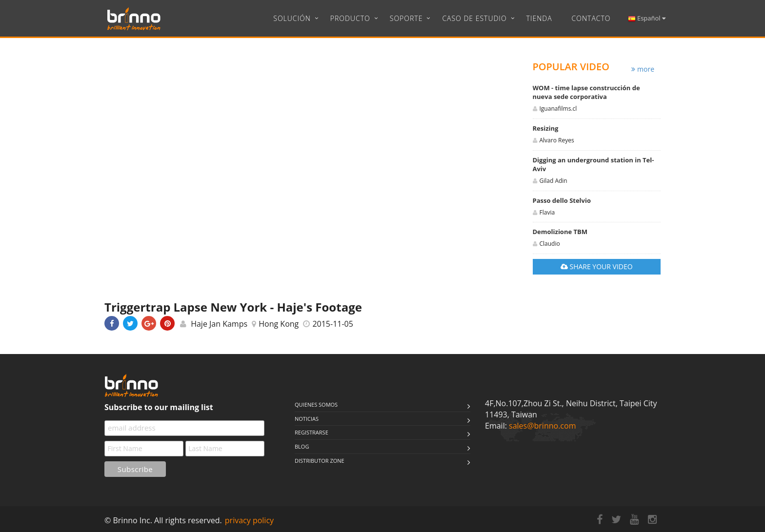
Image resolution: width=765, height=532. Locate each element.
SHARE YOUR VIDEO (597, 266)
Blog (302, 446)
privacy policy (249, 520)
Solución (292, 18)
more (643, 69)
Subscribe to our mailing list (159, 407)
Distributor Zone (320, 461)
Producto (350, 18)
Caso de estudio (474, 18)
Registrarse (312, 432)
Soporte (406, 18)
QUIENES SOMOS (316, 404)
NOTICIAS (307, 419)
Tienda (539, 18)
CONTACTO (591, 18)
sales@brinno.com (542, 426)
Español (647, 18)
